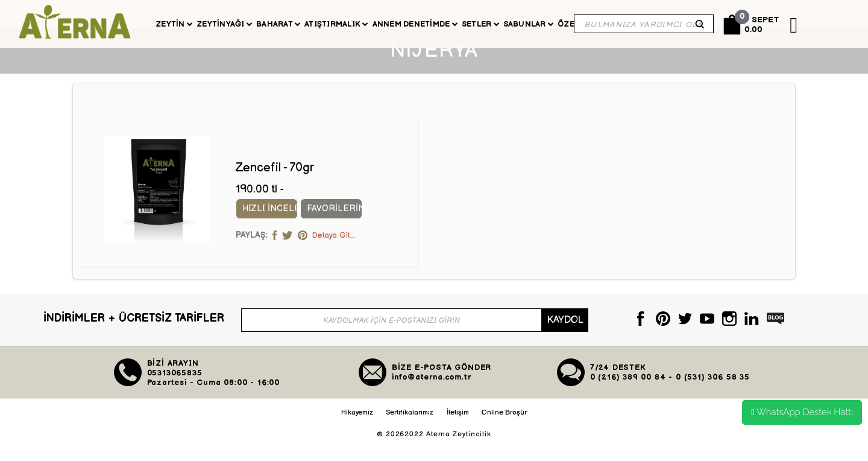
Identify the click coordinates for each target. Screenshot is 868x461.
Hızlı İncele (273, 229)
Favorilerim (343, 229)
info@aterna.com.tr (432, 398)
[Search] (644, 24)
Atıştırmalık (336, 24)
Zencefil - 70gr (275, 188)
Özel (572, 24)
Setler (480, 24)
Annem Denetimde (415, 24)
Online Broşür (504, 432)
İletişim (458, 432)
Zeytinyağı (224, 24)
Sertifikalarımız (410, 432)
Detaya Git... (334, 255)
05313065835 (175, 393)
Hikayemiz (357, 432)
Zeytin (174, 24)
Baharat (278, 24)
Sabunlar (528, 24)
